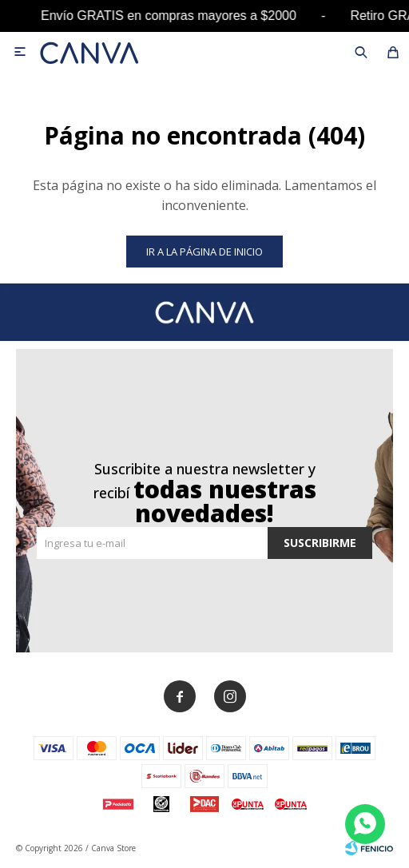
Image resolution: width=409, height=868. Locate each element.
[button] (361, 52)
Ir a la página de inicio (204, 252)
